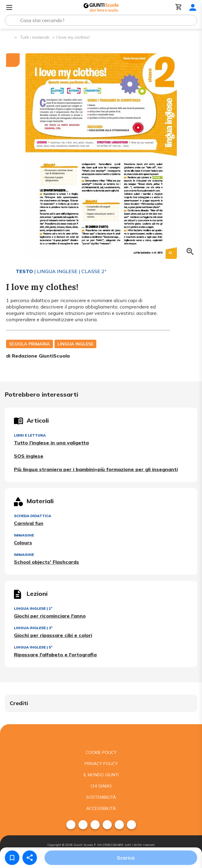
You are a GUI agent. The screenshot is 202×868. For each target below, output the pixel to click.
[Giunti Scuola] (101, 7)
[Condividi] (30, 858)
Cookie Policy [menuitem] (101, 752)
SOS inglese (29, 456)
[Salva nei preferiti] (12, 858)
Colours (23, 543)
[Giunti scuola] (101, 736)
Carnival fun (29, 523)
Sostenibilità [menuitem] (101, 797)
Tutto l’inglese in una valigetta (51, 443)
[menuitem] (71, 825)
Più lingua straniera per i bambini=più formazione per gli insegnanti (96, 469)
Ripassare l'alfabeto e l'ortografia (55, 655)
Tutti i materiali (35, 37)
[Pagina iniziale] (9, 37)
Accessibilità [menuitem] (101, 808)
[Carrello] (179, 7)
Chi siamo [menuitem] (101, 786)
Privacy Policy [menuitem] (101, 764)
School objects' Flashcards (46, 562)
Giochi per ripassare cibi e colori (53, 635)
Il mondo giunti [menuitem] (101, 775)
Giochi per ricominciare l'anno (50, 616)
